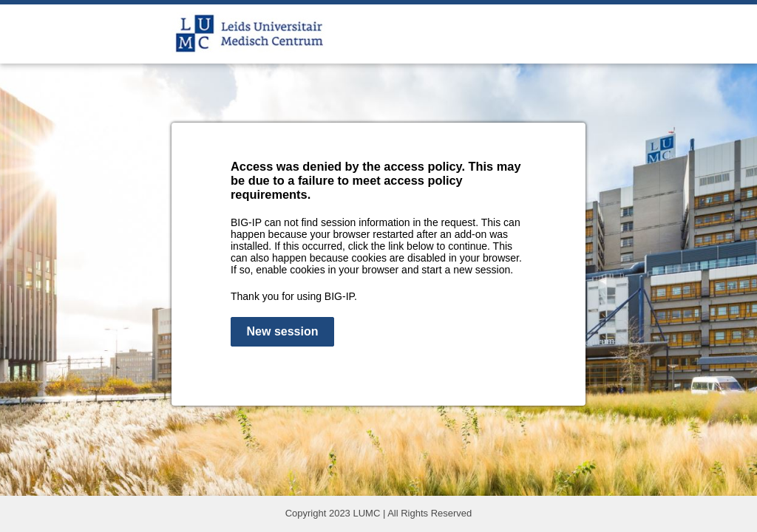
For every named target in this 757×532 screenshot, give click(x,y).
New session (283, 331)
